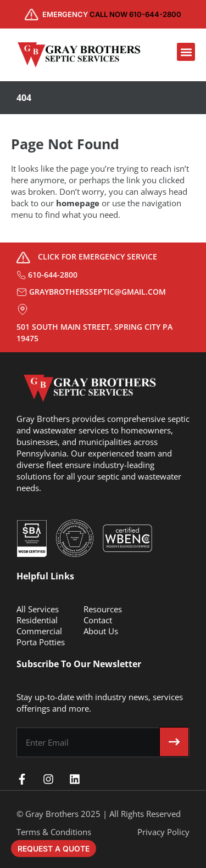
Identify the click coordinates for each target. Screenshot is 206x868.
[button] (186, 52)
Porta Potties (41, 642)
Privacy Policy (163, 832)
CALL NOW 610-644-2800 (112, 14)
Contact (98, 620)
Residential (37, 620)
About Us (101, 631)
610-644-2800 (53, 275)
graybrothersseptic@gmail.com (98, 292)
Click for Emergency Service (98, 257)
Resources (103, 609)
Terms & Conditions (54, 832)
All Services (38, 609)
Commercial (39, 631)
